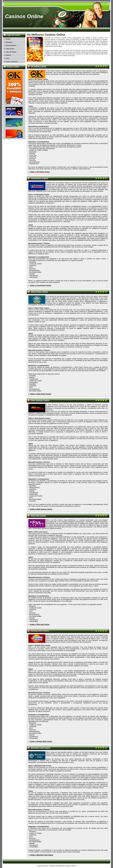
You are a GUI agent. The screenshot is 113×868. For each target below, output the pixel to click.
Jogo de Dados (11, 52)
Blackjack (9, 42)
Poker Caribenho (12, 62)
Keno (8, 58)
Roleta (8, 39)
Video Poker (10, 49)
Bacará (8, 55)
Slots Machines (11, 45)
